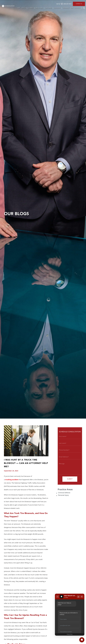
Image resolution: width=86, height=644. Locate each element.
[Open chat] (82, 640)
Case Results (57, 8)
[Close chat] (82, 597)
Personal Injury (63, 495)
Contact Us (79, 4)
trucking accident (12, 480)
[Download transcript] (78, 597)
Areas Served (49, 8)
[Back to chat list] (57, 597)
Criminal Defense (64, 493)
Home (19, 8)
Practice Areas (39, 8)
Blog (72, 8)
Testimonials (66, 8)
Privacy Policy (70, 634)
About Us (24, 8)
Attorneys (31, 8)
